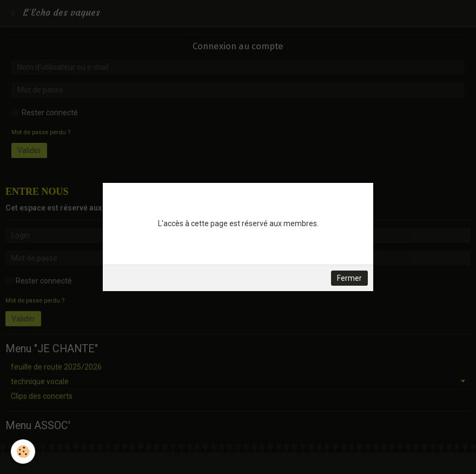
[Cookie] (23, 452)
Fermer (349, 278)
